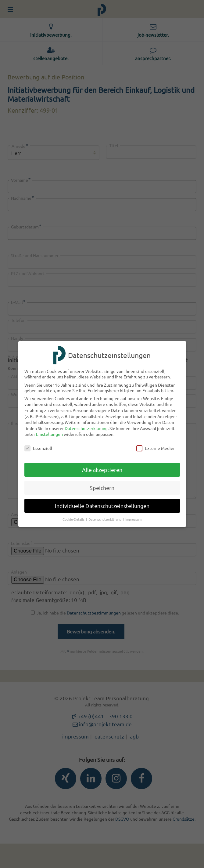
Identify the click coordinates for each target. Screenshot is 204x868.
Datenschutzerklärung (86, 428)
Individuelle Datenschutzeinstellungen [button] (102, 506)
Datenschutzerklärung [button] (105, 519)
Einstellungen (49, 434)
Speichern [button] (102, 488)
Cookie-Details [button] (74, 519)
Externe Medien (156, 448)
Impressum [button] (133, 519)
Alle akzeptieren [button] (102, 470)
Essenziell (38, 448)
